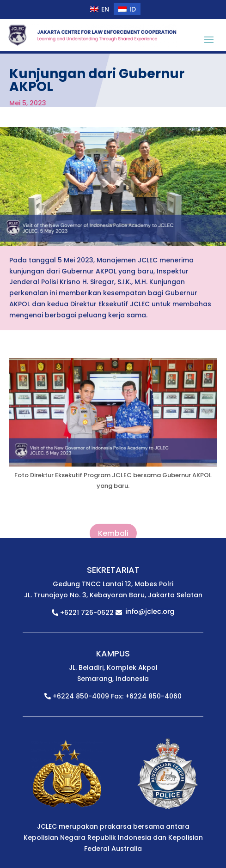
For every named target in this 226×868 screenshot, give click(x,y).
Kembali (113, 534)
